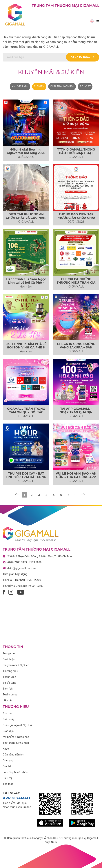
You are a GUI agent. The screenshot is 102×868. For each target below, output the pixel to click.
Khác (6, 749)
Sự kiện (39, 86)
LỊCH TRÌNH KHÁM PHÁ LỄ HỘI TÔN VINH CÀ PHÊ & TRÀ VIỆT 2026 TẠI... (26, 347)
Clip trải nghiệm (62, 86)
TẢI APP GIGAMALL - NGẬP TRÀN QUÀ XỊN (76, 411)
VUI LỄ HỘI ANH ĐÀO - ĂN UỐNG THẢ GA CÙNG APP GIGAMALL (76, 477)
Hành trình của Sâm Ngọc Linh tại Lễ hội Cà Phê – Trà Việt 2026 (26, 283)
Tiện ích (8, 689)
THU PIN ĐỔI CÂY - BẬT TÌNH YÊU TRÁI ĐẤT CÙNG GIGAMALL (26, 477)
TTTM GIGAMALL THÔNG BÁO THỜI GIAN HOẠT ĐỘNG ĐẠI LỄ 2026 (76, 153)
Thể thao (8, 784)
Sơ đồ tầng (9, 683)
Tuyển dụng (10, 695)
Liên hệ (7, 700)
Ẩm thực (8, 713)
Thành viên (9, 677)
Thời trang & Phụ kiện (16, 743)
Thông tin (13, 647)
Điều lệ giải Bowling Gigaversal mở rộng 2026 (26, 151)
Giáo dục (8, 731)
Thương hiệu (10, 671)
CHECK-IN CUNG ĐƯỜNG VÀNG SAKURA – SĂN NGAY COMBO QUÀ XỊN (76, 347)
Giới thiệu (9, 659)
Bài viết (85, 86)
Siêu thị (7, 778)
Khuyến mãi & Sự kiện (51, 72)
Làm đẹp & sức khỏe (15, 772)
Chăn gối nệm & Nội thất (18, 725)
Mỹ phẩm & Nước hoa (16, 737)
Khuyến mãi (20, 86)
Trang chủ (9, 653)
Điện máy (8, 719)
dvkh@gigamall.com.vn (21, 568)
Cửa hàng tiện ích (13, 755)
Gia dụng (8, 760)
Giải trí (7, 766)
